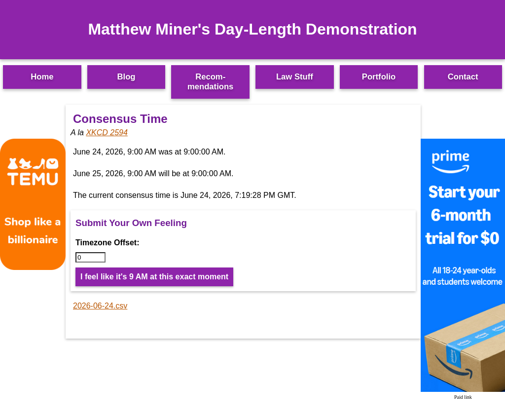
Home (42, 77)
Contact (463, 77)
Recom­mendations (210, 82)
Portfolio (379, 77)
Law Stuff (295, 77)
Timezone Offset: (108, 243)
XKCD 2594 (107, 133)
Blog (126, 77)
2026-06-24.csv (100, 306)
